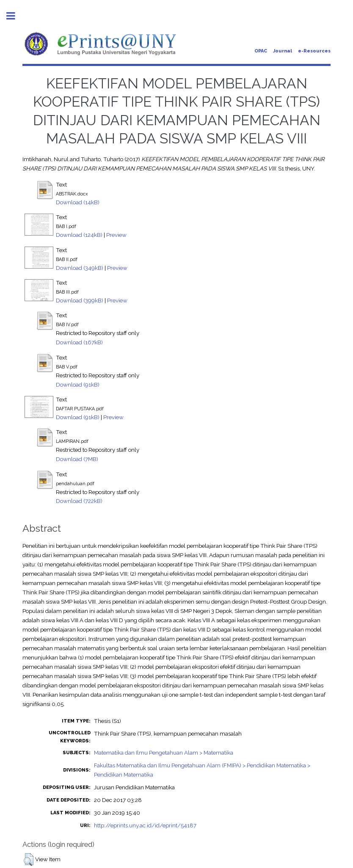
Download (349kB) (80, 268)
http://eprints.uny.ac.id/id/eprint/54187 (145, 825)
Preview (116, 235)
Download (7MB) (77, 459)
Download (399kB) (80, 300)
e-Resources (314, 51)
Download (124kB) (79, 235)
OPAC (261, 51)
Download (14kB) (78, 202)
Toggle (15, 16)
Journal (283, 51)
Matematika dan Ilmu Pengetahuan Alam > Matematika (164, 753)
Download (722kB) (79, 501)
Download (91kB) (78, 385)
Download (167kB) (79, 342)
